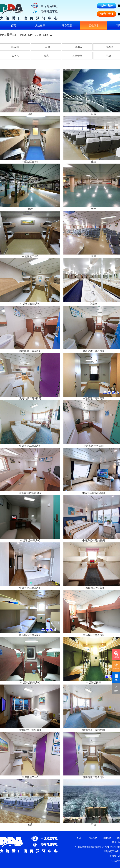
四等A (15, 56)
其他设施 (77, 56)
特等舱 (15, 47)
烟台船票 (67, 25)
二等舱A (77, 47)
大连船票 (40, 25)
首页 (13, 25)
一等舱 (46, 47)
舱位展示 (94, 25)
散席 (46, 56)
